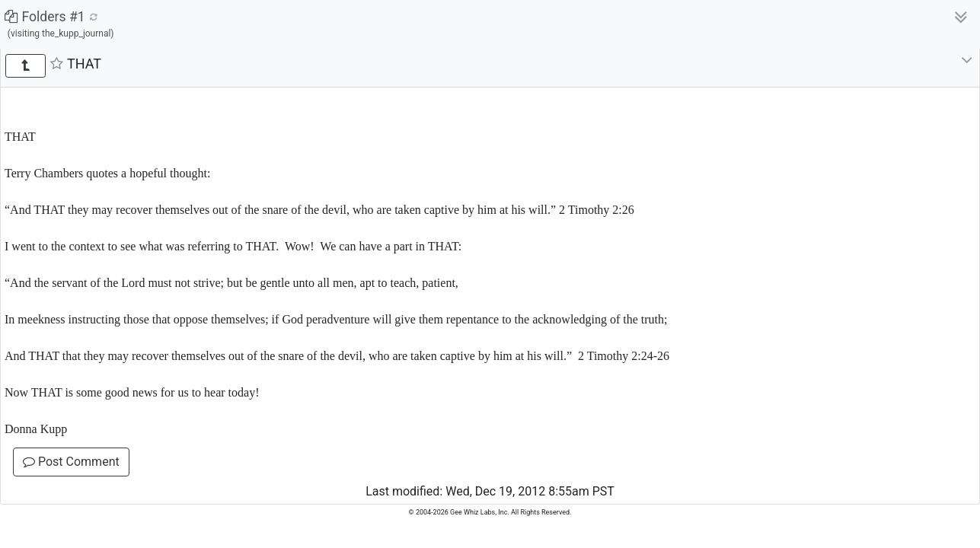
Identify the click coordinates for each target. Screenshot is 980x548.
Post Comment (71, 462)
